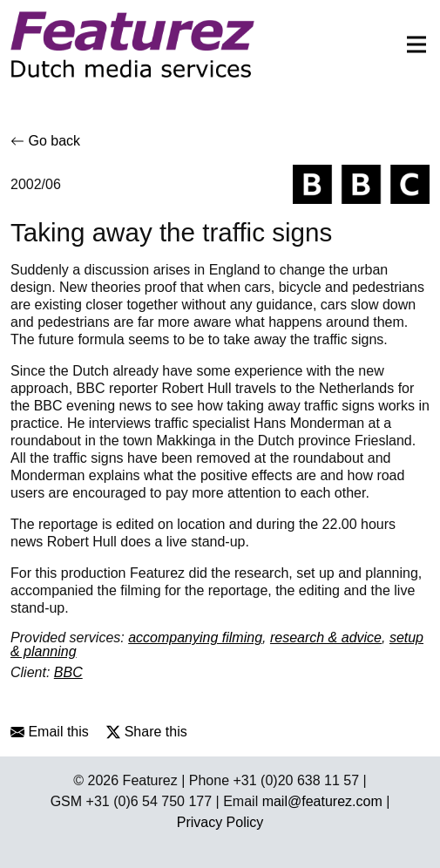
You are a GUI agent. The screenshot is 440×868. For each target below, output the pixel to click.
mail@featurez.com (322, 801)
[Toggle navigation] (411, 44)
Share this (146, 732)
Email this (50, 732)
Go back (45, 141)
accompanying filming (195, 637)
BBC (68, 672)
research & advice (326, 637)
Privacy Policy (220, 822)
